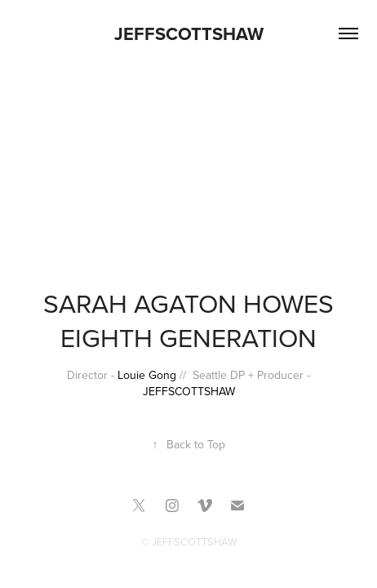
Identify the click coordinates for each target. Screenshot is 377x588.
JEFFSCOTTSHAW (189, 33)
